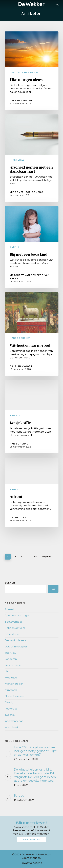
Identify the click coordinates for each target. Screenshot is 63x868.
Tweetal (16, 415)
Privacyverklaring (32, 863)
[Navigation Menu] (5, 4)
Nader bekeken (20, 338)
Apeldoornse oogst (17, 616)
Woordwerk (12, 727)
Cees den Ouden (21, 100)
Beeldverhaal (13, 622)
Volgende (46, 557)
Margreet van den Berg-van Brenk (30, 277)
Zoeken (10, 583)
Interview (17, 160)
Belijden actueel (15, 628)
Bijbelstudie (12, 634)
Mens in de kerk (15, 684)
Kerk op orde (13, 665)
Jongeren (11, 659)
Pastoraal (11, 709)
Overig (15, 247)
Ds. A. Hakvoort (21, 366)
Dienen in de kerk (15, 640)
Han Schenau (19, 444)
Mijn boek (11, 690)
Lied (7, 672)
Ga (53, 589)
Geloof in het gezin (24, 72)
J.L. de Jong (18, 517)
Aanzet (15, 489)
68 (35, 557)
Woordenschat (14, 721)
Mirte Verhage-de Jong (26, 192)
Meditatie (11, 678)
